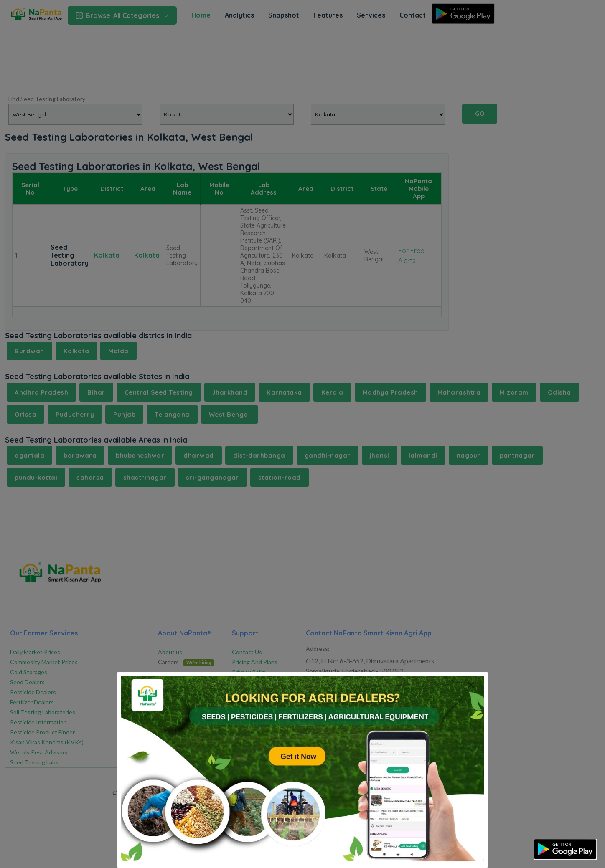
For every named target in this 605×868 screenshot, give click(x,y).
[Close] (471, 685)
